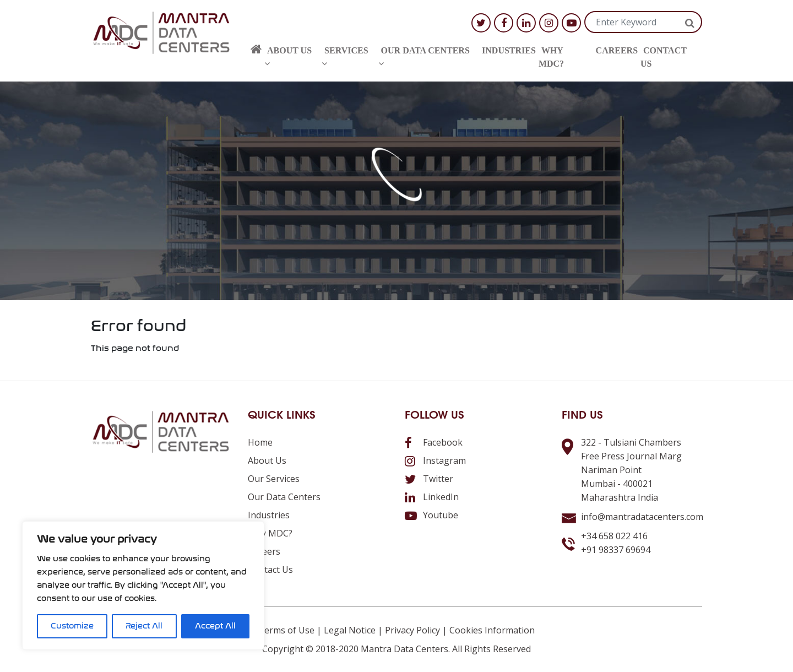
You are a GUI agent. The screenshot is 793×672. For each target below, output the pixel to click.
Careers (617, 50)
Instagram (435, 460)
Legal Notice (350, 630)
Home (260, 442)
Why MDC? (551, 57)
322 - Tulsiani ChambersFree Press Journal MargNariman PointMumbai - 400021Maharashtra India (631, 470)
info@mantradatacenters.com (642, 517)
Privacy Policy (412, 630)
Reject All (144, 626)
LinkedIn (432, 497)
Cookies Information (492, 630)
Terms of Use (286, 630)
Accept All (215, 626)
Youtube (431, 515)
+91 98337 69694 (616, 550)
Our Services (274, 479)
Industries (509, 50)
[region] (143, 586)
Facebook (434, 442)
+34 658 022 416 (614, 536)
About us (288, 57)
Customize (72, 626)
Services (345, 57)
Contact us (664, 57)
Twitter (429, 479)
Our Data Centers (424, 57)
